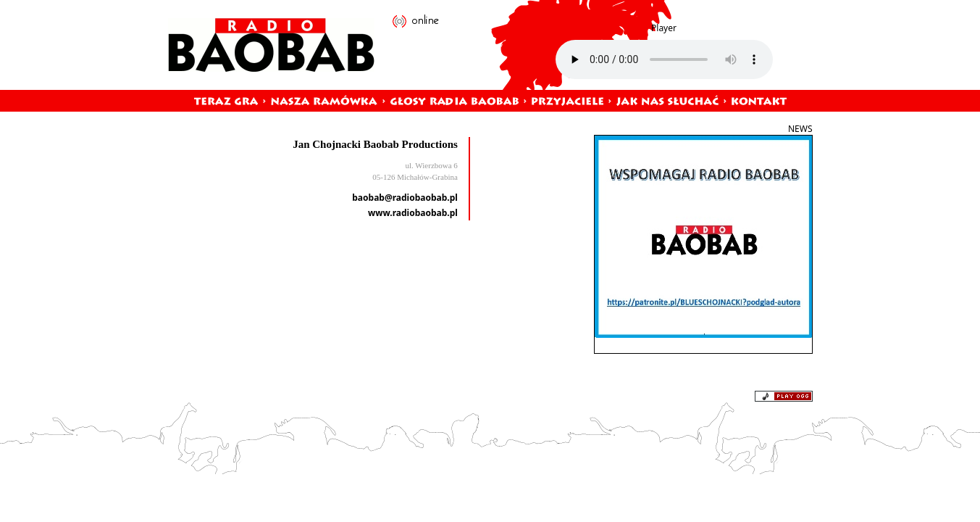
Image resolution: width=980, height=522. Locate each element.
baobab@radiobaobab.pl (405, 198)
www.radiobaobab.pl (413, 213)
